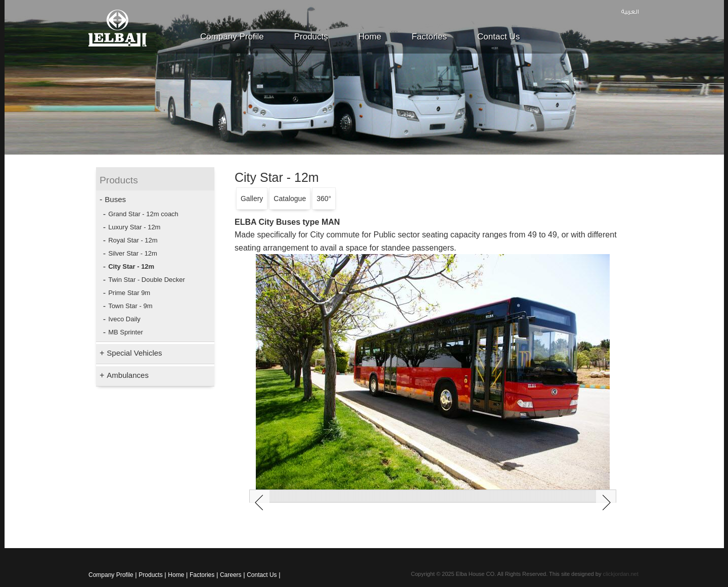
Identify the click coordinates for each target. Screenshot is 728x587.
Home (370, 37)
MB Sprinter (126, 332)
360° (324, 199)
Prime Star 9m (129, 293)
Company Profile (232, 37)
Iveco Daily (124, 319)
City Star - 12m (131, 266)
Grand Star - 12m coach (143, 214)
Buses (115, 199)
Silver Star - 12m (133, 253)
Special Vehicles (134, 353)
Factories (429, 37)
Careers (231, 575)
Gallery (252, 199)
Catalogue (290, 199)
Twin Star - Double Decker (147, 280)
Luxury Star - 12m (134, 227)
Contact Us (498, 37)
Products (311, 37)
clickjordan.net (620, 574)
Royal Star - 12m (133, 240)
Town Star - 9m (130, 306)
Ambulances (128, 375)
